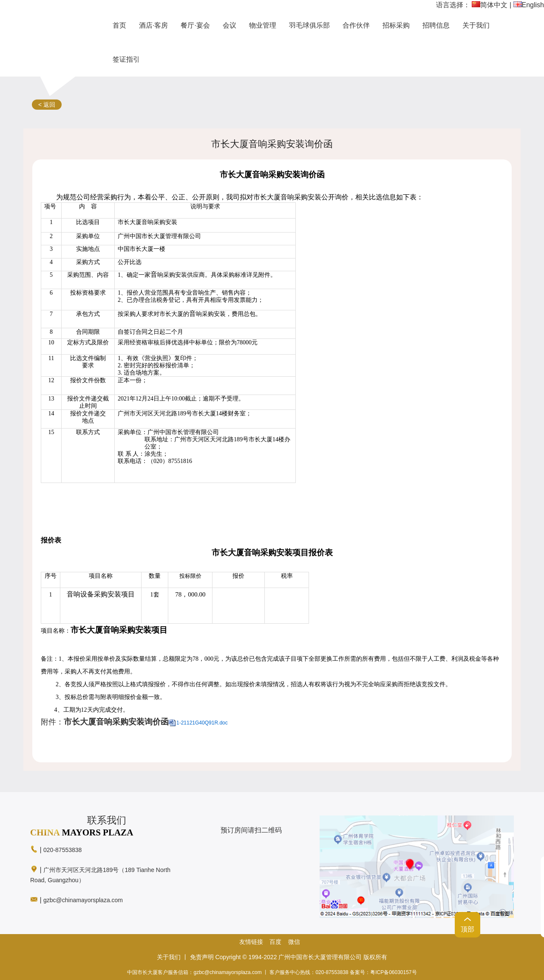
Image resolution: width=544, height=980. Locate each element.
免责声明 (202, 957)
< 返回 (47, 105)
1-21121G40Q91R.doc (202, 723)
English (529, 5)
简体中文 (490, 5)
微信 (294, 942)
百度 (275, 942)
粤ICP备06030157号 (393, 972)
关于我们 (169, 957)
